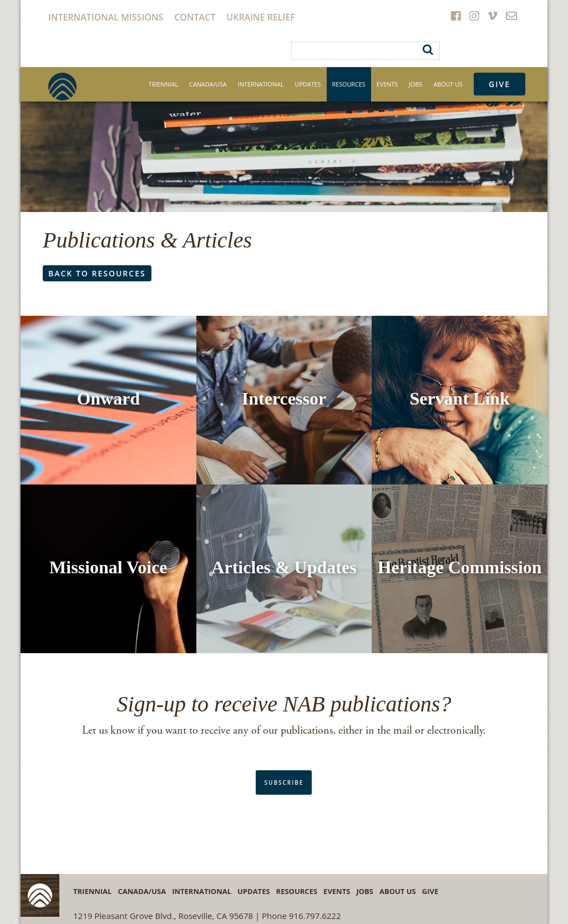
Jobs (415, 84)
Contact (195, 17)
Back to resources (97, 273)
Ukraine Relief (261, 17)
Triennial (163, 84)
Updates (308, 84)
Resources (349, 84)
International (261, 84)
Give (499, 84)
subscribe (284, 782)
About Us (448, 84)
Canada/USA (208, 84)
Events (387, 84)
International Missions (106, 17)
